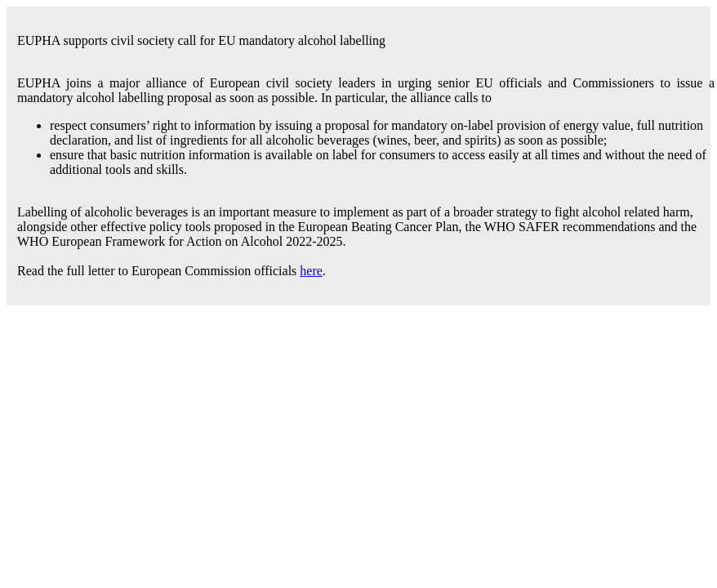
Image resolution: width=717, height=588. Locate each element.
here (311, 271)
